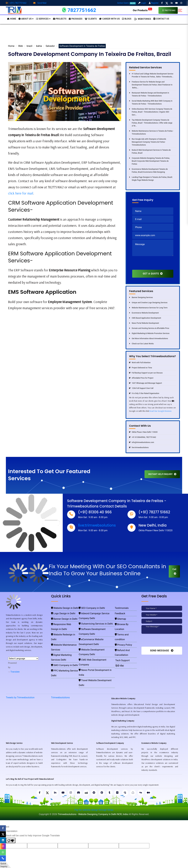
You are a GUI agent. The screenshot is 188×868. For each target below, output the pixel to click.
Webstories (142, 19)
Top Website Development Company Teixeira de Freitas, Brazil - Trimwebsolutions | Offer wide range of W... (151, 123)
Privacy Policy (122, 629)
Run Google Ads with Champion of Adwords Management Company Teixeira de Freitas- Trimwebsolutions (148, 142)
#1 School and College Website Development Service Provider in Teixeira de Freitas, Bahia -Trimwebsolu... (151, 75)
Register (154, 3)
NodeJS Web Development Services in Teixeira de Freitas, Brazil (150, 152)
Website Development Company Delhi (95, 629)
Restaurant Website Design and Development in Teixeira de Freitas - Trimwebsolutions (149, 94)
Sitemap (120, 616)
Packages (76, 19)
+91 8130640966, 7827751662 (143, 437)
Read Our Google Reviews (160, 411)
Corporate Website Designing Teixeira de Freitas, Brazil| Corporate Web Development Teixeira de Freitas (149, 161)
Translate (14, 672)
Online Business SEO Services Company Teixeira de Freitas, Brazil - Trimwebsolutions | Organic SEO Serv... (151, 112)
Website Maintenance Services (64, 629)
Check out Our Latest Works (141, 344)
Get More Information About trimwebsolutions (149, 339)
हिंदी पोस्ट (119, 642)
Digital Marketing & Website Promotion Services (149, 333)
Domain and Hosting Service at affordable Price (149, 328)
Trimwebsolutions (60, 679)
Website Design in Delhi (61, 608)
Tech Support (121, 637)
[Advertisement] (94, 35)
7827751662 (169, 10)
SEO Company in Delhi (89, 608)
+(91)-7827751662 (16, 3)
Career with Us (109, 19)
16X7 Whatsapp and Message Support (145, 383)
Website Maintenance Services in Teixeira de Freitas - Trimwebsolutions (151, 132)
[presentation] (155, 264)
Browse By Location (124, 620)
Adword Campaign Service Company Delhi (97, 612)
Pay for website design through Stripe (94, 792)
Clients (91, 19)
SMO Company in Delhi (61, 637)
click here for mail (21, 193)
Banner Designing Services (141, 297)
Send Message (162, 651)
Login (142, 3)
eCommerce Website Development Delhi (96, 625)
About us (26, 19)
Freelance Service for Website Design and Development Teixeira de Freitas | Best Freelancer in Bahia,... (151, 85)
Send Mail (40, 3)
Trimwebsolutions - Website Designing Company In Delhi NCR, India (93, 796)
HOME (12, 19)
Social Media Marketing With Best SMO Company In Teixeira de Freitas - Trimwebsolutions (151, 102)
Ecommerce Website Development (144, 313)
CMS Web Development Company (93, 633)
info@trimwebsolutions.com (142, 442)
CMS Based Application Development (145, 318)
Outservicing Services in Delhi (92, 616)
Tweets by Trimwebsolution (20, 679)
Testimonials (121, 608)
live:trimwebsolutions (139, 447)
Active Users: (126, 3)
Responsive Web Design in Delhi (64, 620)
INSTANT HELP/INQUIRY (162, 474)
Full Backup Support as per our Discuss (146, 373)
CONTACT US (161, 19)
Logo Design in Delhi (60, 612)
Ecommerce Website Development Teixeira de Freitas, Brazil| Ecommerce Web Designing (148, 171)
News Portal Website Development (144, 323)
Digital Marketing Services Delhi (64, 633)
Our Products (142, 10)
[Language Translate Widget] (23, 659)
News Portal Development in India (93, 637)
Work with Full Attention (140, 363)
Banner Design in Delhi (61, 616)
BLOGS (127, 19)
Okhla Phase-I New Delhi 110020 (143, 432)
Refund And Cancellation (126, 633)
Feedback (119, 612)
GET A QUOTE (153, 274)
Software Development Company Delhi (95, 620)
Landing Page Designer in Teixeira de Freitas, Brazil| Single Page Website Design (151, 179)
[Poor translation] (11, 823)
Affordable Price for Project (141, 378)
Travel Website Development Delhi (93, 642)
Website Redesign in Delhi (62, 625)
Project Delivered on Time (141, 368)
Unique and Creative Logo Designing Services (148, 303)
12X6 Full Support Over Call (141, 388)
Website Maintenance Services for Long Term (148, 308)
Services (43, 19)
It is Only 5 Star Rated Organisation (144, 393)
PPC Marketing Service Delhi (63, 642)
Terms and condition (124, 625)
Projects (60, 19)
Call (174, 571)
